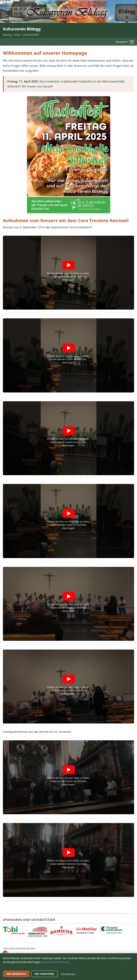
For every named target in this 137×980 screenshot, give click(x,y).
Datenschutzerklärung (55, 962)
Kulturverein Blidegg (22, 29)
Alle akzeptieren (16, 974)
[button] (68, 273)
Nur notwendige (45, 974)
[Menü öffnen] (125, 42)
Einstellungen (68, 974)
